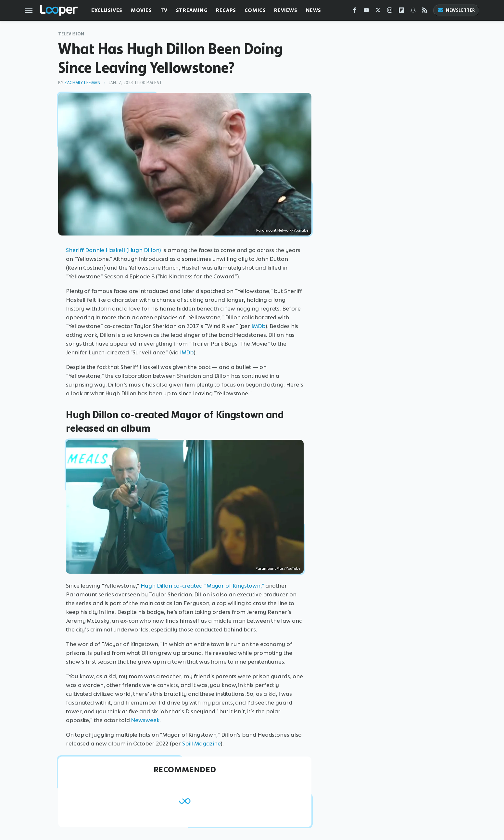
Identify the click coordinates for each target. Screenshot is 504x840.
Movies (141, 10)
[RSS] (425, 12)
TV (164, 10)
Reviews (286, 10)
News (314, 10)
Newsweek (145, 720)
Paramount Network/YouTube (282, 230)
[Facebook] (355, 12)
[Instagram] (390, 12)
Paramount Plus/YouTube (278, 568)
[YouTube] (366, 12)
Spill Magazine (202, 744)
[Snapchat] (413, 12)
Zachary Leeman (82, 83)
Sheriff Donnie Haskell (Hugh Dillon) (113, 250)
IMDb (258, 326)
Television (71, 34)
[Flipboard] (401, 12)
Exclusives (107, 10)
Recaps (226, 10)
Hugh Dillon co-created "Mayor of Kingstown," (202, 586)
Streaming (192, 10)
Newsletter (456, 10)
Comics (255, 10)
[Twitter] (378, 12)
